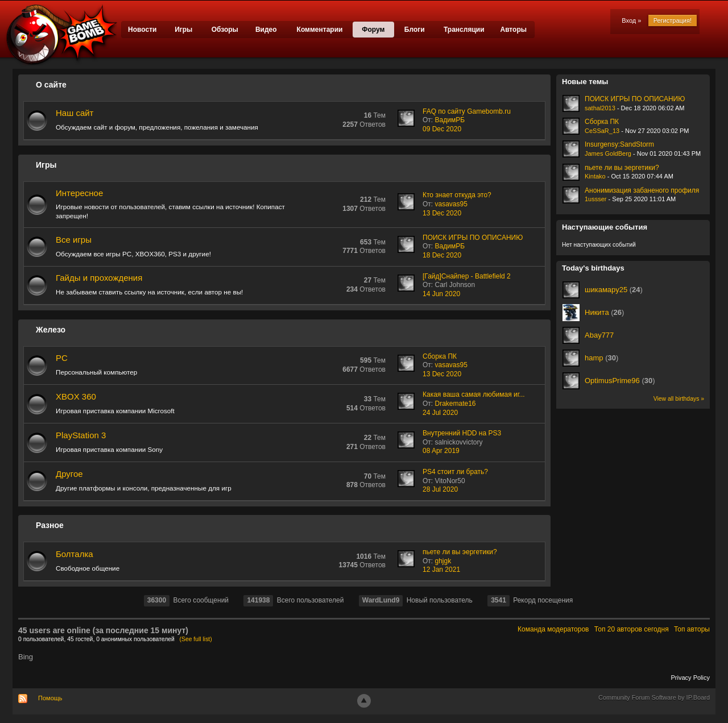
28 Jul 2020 (440, 489)
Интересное (79, 193)
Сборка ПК (440, 356)
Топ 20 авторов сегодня (632, 629)
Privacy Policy (690, 678)
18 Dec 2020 (442, 255)
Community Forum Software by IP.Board (654, 697)
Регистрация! (673, 20)
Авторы (513, 30)
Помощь (50, 698)
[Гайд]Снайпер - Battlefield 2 (467, 276)
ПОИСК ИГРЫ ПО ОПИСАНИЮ (473, 238)
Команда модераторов (553, 629)
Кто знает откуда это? (457, 195)
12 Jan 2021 (441, 570)
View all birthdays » (679, 399)
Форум (373, 30)
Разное (50, 525)
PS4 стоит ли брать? (455, 472)
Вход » (631, 20)
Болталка (75, 554)
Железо (51, 330)
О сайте (51, 85)
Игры (183, 30)
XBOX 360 (76, 396)
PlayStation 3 (81, 435)
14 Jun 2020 (441, 294)
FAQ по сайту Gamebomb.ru (467, 111)
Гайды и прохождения (99, 278)
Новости (142, 30)
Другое (69, 474)
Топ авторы (692, 629)
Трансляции (464, 30)
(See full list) (196, 639)
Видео (266, 30)
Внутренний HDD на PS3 (462, 433)
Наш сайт (75, 113)
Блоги (415, 30)
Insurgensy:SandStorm (619, 144)
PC (62, 358)
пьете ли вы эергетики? (460, 552)
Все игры (74, 240)
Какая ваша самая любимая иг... (474, 394)
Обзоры (225, 30)
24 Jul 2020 (440, 413)
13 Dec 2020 (442, 213)
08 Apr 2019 (441, 451)
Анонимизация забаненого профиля (642, 190)
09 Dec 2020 (442, 129)
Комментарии (320, 30)
